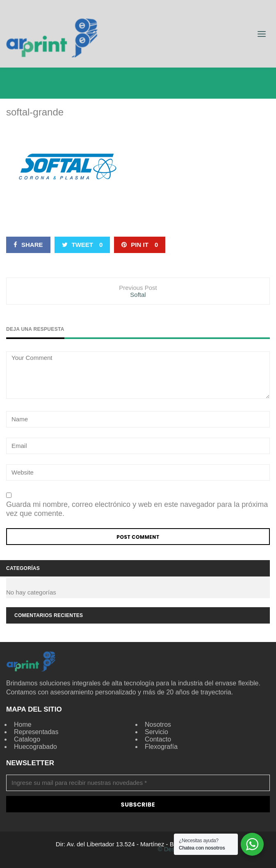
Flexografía (161, 747)
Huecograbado (35, 747)
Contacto (158, 739)
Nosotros (158, 724)
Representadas (36, 732)
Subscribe (138, 805)
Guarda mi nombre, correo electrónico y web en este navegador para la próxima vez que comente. (137, 509)
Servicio (156, 732)
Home (23, 724)
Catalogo (27, 739)
